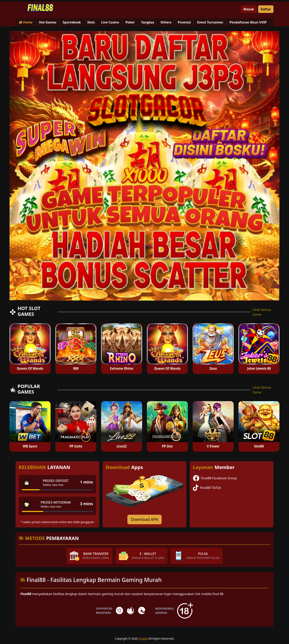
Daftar (266, 9)
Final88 (143, 639)
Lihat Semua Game (262, 312)
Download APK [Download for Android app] (144, 519)
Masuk (249, 9)
